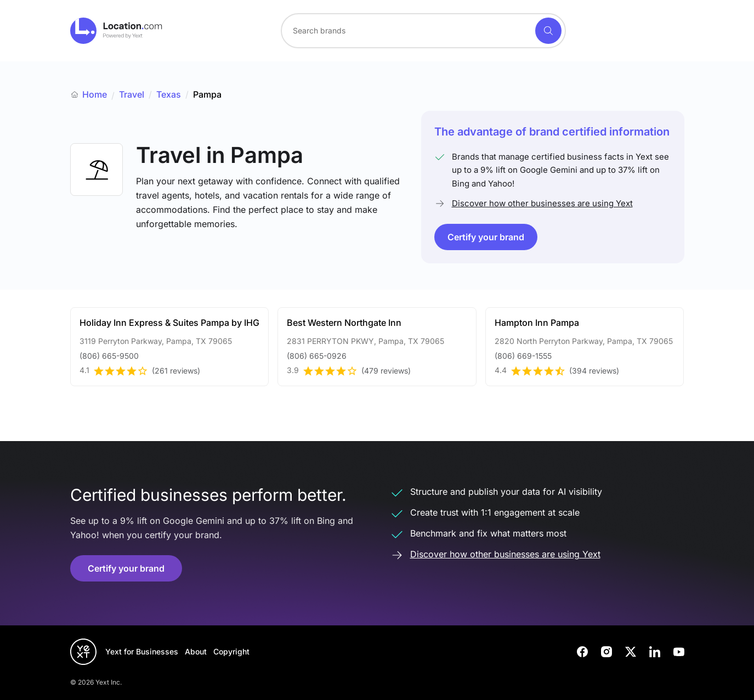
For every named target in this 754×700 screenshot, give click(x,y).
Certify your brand (486, 237)
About (196, 651)
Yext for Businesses (142, 651)
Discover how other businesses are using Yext (542, 203)
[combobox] (423, 31)
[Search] (548, 31)
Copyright (231, 651)
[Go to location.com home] (117, 31)
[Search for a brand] (407, 31)
